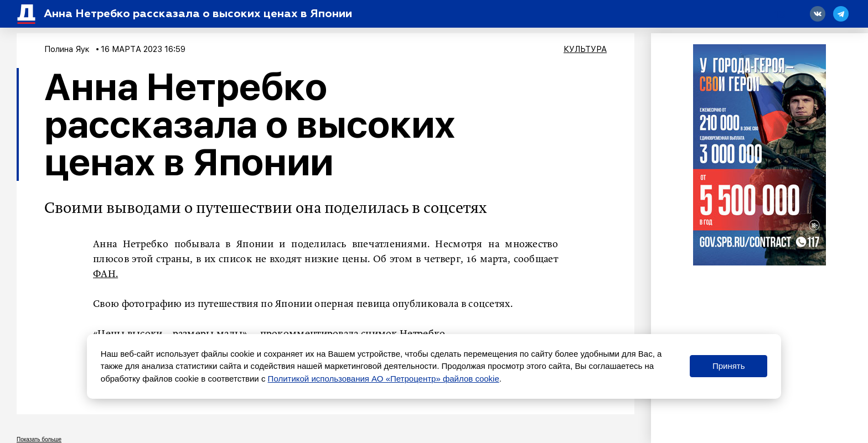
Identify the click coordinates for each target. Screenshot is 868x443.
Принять (729, 366)
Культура (585, 49)
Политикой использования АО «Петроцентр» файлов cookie (384, 379)
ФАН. (105, 274)
